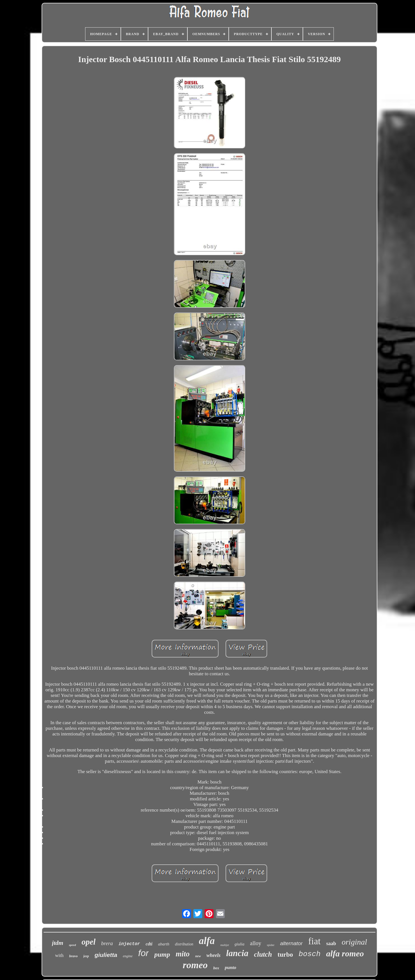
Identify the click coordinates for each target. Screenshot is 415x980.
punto (231, 967)
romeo (195, 965)
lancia (237, 953)
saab (331, 943)
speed (72, 945)
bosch (310, 954)
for (143, 953)
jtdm (58, 943)
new (198, 956)
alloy (256, 943)
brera (107, 943)
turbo (285, 955)
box (216, 968)
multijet (225, 945)
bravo (73, 956)
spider (271, 945)
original (354, 942)
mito (183, 954)
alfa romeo (345, 953)
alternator (291, 943)
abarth (164, 944)
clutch (263, 954)
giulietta (106, 955)
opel (89, 942)
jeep (86, 956)
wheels (214, 955)
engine (128, 956)
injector (129, 944)
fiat (314, 941)
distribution (184, 944)
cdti (149, 944)
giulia (240, 944)
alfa (207, 941)
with (59, 955)
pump (162, 954)
